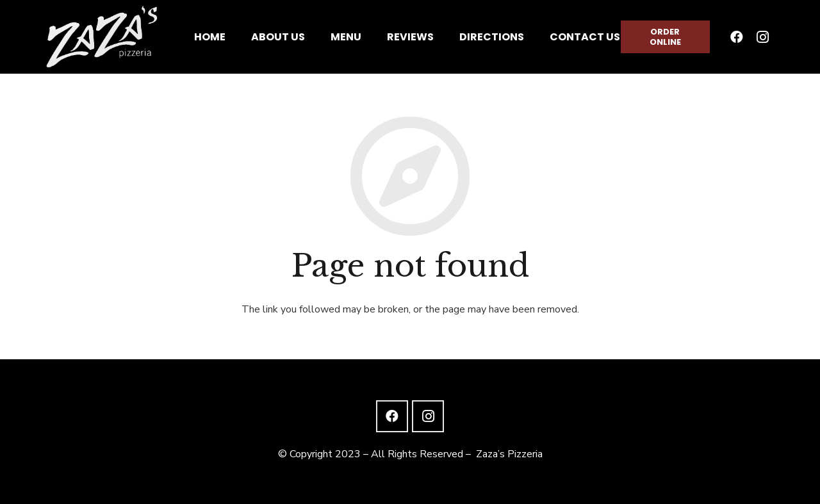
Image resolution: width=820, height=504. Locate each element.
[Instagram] (762, 37)
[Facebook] (737, 37)
